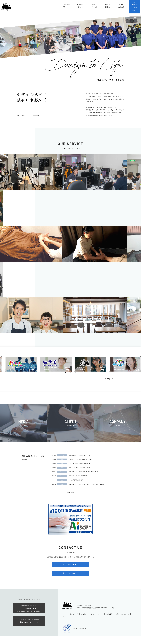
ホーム (64, 622)
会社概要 (84, 622)
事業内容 (92, 622)
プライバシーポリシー (68, 625)
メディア (100, 622)
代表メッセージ (74, 622)
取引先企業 (109, 622)
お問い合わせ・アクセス (122, 622)
